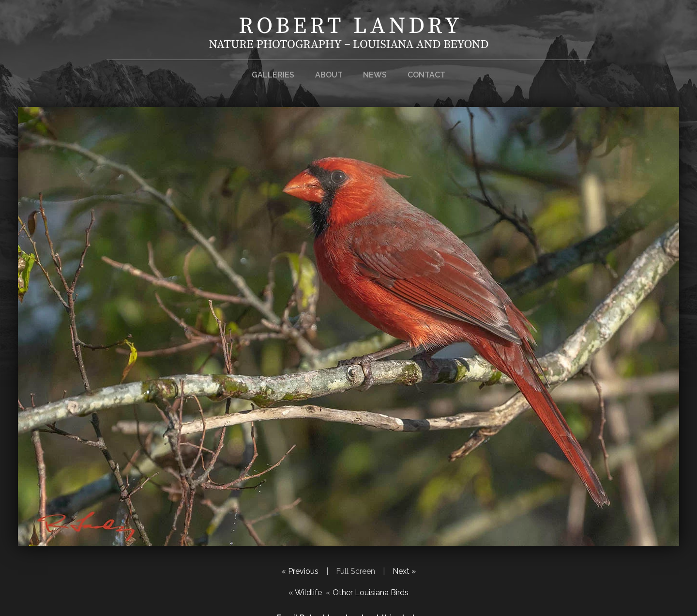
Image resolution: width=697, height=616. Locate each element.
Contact (426, 75)
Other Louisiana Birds (371, 593)
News (375, 75)
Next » (404, 571)
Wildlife (308, 593)
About (329, 75)
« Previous (300, 571)
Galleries (273, 75)
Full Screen (356, 571)
